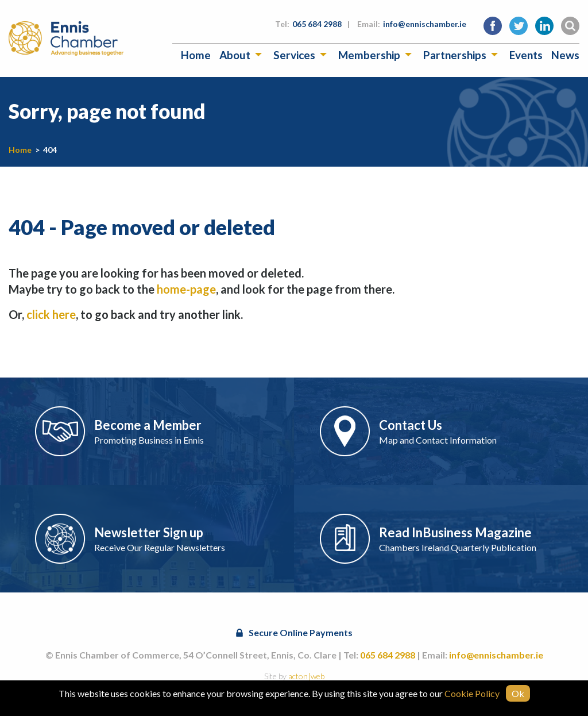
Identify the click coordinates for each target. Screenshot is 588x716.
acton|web (306, 676)
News (565, 55)
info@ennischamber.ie (425, 24)
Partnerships (455, 55)
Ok (518, 693)
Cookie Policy (472, 693)
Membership (369, 55)
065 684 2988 (317, 24)
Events (526, 55)
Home (196, 55)
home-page (186, 289)
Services (294, 55)
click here (51, 314)
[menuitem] (196, 55)
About (235, 55)
